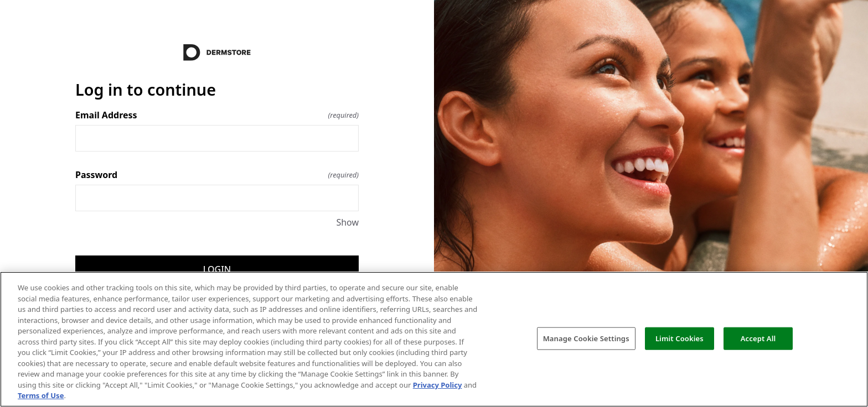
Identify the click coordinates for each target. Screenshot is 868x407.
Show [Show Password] (347, 222)
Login (217, 269)
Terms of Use (41, 395)
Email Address (217, 115)
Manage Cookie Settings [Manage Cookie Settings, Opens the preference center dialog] (586, 338)
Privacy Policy (438, 385)
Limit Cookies (680, 338)
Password (217, 175)
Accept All (758, 338)
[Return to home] (217, 53)
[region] (434, 339)
